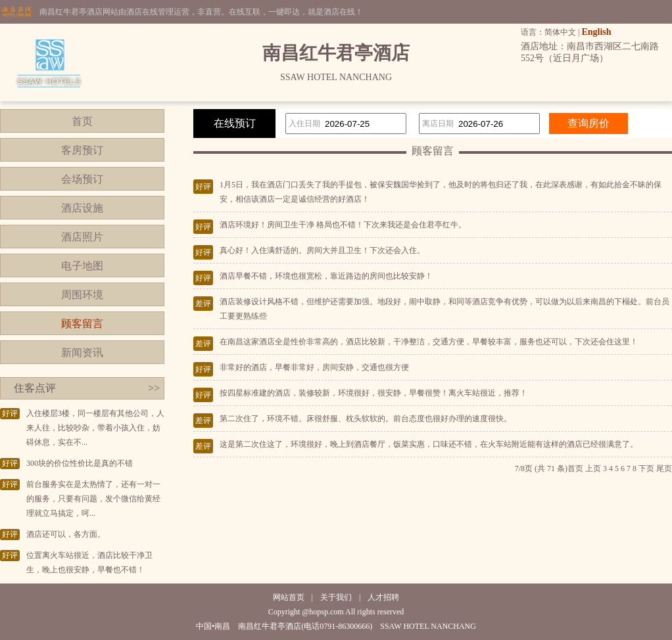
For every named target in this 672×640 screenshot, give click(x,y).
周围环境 (82, 295)
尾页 (664, 469)
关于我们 (336, 597)
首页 (82, 121)
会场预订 (82, 179)
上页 (593, 469)
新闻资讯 (82, 353)
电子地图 (82, 266)
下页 (646, 469)
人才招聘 (383, 597)
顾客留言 (82, 324)
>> (154, 388)
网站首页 (289, 597)
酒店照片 (82, 237)
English (596, 32)
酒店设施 (82, 208)
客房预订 (82, 150)
